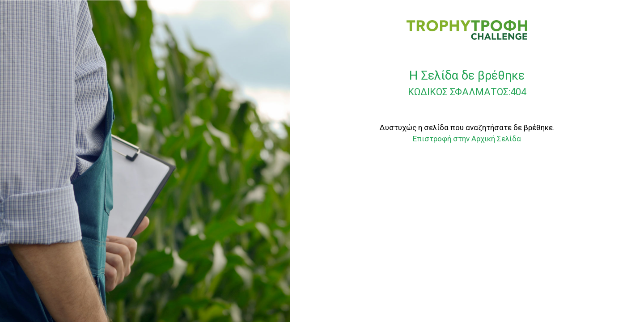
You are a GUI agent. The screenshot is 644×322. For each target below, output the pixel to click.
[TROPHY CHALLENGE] (467, 29)
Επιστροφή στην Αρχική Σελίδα (467, 139)
